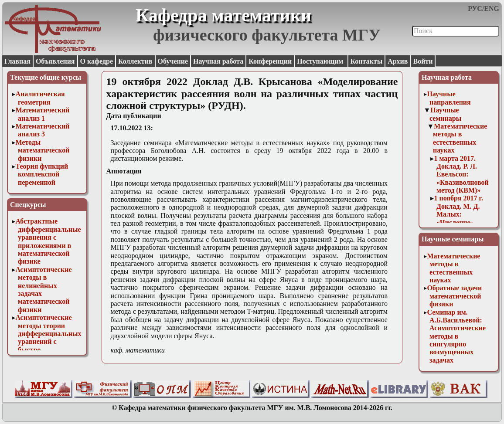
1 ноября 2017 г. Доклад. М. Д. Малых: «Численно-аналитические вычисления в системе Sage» (459, 222)
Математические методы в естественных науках (460, 138)
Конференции (270, 61)
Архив (398, 61)
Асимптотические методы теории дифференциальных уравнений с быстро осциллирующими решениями (48, 341)
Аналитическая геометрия (40, 98)
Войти (423, 61)
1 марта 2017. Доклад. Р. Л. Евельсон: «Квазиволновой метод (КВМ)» (461, 175)
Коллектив (135, 61)
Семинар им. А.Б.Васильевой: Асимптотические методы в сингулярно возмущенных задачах (456, 336)
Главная (17, 61)
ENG (492, 8)
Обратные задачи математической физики (454, 296)
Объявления (55, 61)
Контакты (367, 61)
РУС (475, 8)
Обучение (173, 61)
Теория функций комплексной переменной (42, 174)
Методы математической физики (42, 150)
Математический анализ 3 (42, 130)
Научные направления (449, 98)
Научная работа (218, 61)
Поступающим (321, 61)
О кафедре (97, 61)
